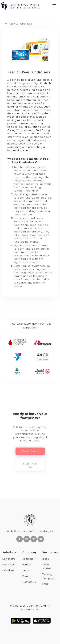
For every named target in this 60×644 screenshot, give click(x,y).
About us (28, 559)
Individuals (8, 570)
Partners (27, 565)
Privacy (26, 576)
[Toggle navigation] (54, 6)
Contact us (29, 582)
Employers (8, 565)
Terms (26, 570)
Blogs (46, 559)
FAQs (45, 584)
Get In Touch (30, 451)
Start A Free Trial (30, 466)
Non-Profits (9, 559)
